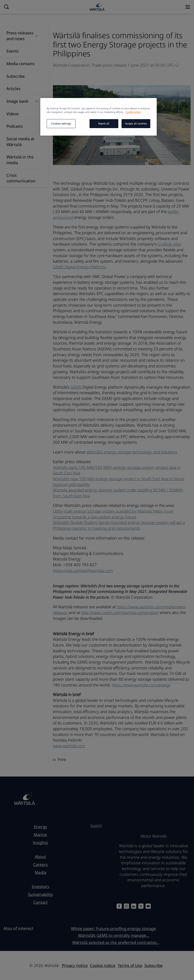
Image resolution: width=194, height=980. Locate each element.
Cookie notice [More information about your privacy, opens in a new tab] (133, 112)
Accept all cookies (136, 124)
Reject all (104, 124)
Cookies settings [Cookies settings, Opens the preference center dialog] (61, 124)
